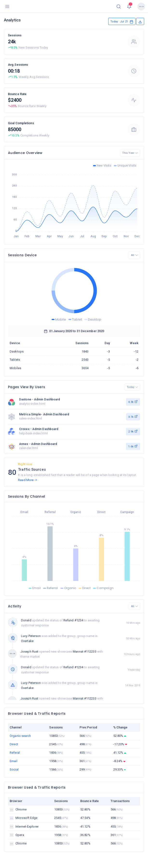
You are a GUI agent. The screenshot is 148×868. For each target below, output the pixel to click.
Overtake (27, 641)
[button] (119, 6)
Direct (14, 744)
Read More (28, 480)
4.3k (133, 402)
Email (13, 761)
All (134, 255)
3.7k (133, 417)
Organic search (20, 736)
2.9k (133, 431)
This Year (130, 153)
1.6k (133, 446)
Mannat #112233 (84, 652)
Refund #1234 (73, 620)
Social (14, 769)
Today (132, 387)
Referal (15, 753)
